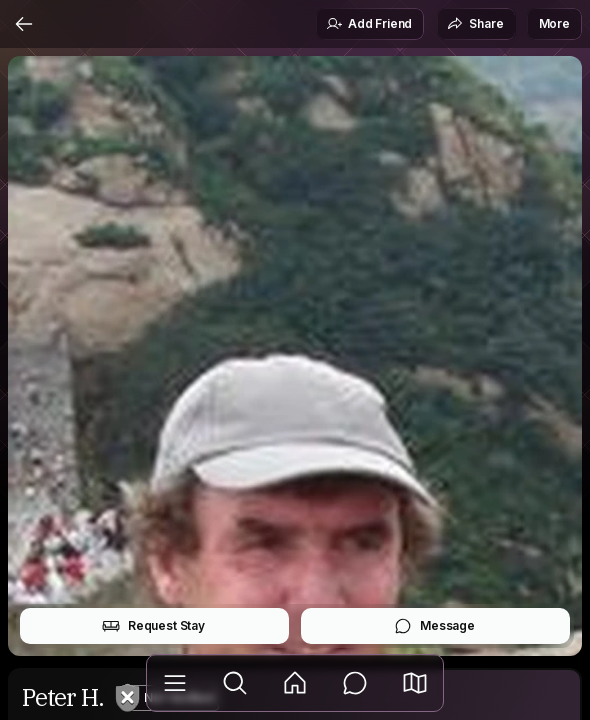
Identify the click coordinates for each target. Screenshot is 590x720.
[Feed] (295, 683)
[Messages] (355, 683)
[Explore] (235, 683)
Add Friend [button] (369, 24)
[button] (415, 683)
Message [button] (434, 626)
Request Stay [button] (153, 626)
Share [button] (475, 24)
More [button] (554, 23)
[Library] (175, 683)
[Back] (24, 24)
